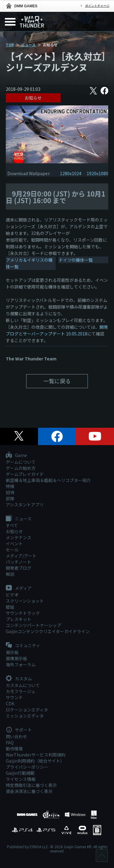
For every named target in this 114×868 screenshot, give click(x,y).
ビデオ (12, 595)
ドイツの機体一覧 (76, 260)
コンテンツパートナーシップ (33, 625)
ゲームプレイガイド (25, 474)
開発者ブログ (19, 568)
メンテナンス (19, 537)
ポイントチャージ (97, 6)
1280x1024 (71, 173)
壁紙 (10, 607)
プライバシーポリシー (27, 767)
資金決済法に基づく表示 (29, 791)
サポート (19, 730)
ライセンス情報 (21, 779)
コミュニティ (23, 646)
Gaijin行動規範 (20, 773)
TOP (10, 45)
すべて (12, 525)
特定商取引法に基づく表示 (31, 785)
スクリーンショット (25, 601)
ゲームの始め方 (21, 468)
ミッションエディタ (25, 716)
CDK (10, 703)
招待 (10, 492)
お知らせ (33, 98)
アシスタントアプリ (25, 505)
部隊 (10, 498)
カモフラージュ (21, 691)
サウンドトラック (23, 613)
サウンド (14, 697)
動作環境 (14, 749)
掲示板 (12, 652)
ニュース (28, 45)
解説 (10, 574)
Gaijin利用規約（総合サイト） (35, 761)
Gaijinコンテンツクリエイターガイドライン (48, 631)
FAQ (10, 742)
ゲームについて (21, 462)
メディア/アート (21, 556)
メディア (19, 588)
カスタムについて (23, 685)
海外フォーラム (21, 664)
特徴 (10, 486)
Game (16, 455)
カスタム (19, 679)
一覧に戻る (57, 381)
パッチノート (19, 562)
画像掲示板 (16, 658)
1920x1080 (97, 173)
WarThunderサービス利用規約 (36, 755)
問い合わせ (16, 736)
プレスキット (19, 619)
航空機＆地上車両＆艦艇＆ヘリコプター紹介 (48, 480)
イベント (14, 544)
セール (12, 550)
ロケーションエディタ (27, 710)
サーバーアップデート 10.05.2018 (55, 334)
